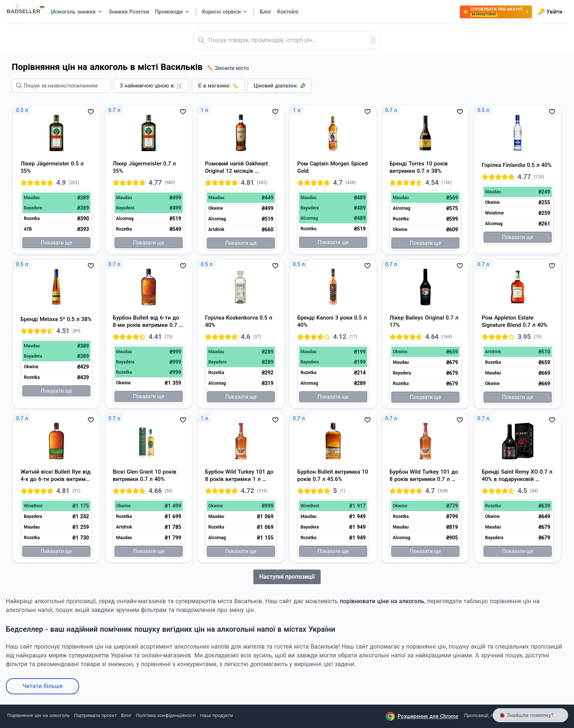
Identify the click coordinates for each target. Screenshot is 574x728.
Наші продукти (217, 715)
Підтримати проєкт (96, 715)
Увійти (550, 12)
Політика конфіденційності (166, 715)
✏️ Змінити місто (228, 68)
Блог (126, 715)
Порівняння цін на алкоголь (38, 715)
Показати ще (56, 243)
